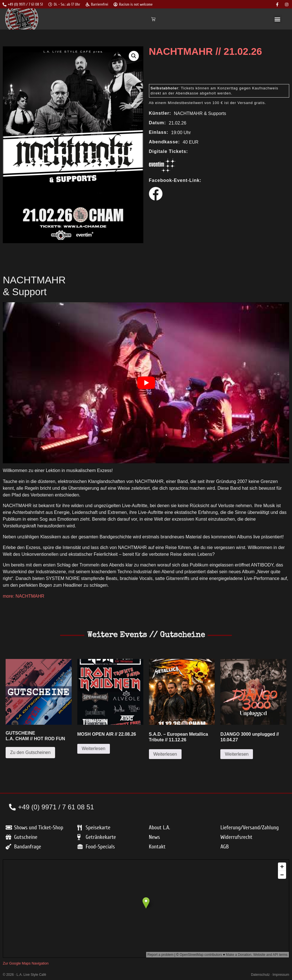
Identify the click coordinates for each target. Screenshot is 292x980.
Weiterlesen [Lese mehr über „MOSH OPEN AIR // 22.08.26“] (94, 748)
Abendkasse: (165, 142)
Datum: (158, 123)
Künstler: (160, 113)
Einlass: (159, 132)
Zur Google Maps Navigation (26, 963)
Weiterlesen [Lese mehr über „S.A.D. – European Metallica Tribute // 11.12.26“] (165, 754)
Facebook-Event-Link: (175, 180)
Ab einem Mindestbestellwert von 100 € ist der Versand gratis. (208, 103)
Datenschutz (260, 975)
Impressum (281, 975)
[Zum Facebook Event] (156, 199)
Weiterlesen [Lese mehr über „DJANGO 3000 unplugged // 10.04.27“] (237, 754)
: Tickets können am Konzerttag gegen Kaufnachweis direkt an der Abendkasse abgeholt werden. (214, 91)
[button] (278, 19)
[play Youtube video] (146, 383)
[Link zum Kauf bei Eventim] (162, 171)
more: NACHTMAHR (24, 596)
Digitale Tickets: (168, 152)
